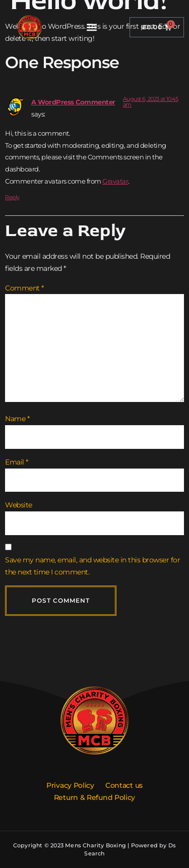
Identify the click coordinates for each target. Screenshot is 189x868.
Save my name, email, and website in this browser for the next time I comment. (92, 566)
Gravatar (115, 181)
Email (17, 462)
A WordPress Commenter (73, 102)
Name (17, 419)
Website (19, 505)
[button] (91, 27)
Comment (24, 288)
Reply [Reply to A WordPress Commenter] (12, 197)
